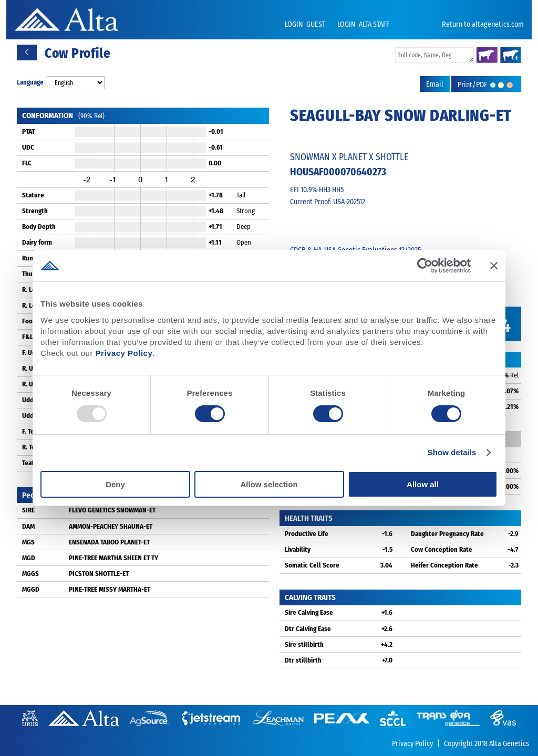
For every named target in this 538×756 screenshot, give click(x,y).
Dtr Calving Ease (308, 629)
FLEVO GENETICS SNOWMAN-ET (112, 510)
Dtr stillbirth (303, 660)
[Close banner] (494, 266)
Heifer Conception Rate (444, 565)
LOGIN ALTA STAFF (363, 24)
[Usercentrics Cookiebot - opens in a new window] (425, 266)
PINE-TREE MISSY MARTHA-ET (110, 589)
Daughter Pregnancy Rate (447, 534)
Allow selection (269, 484)
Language (30, 82)
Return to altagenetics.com (483, 24)
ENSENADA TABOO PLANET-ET (109, 542)
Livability (298, 549)
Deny (115, 484)
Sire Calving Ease (309, 612)
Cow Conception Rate (442, 549)
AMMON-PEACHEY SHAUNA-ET (111, 526)
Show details (452, 452)
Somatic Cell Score (312, 565)
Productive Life (307, 534)
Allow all (423, 484)
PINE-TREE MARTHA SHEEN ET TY (113, 558)
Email (435, 84)
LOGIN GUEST (306, 24)
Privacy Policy (124, 353)
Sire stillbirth (304, 644)
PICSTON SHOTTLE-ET (99, 574)
